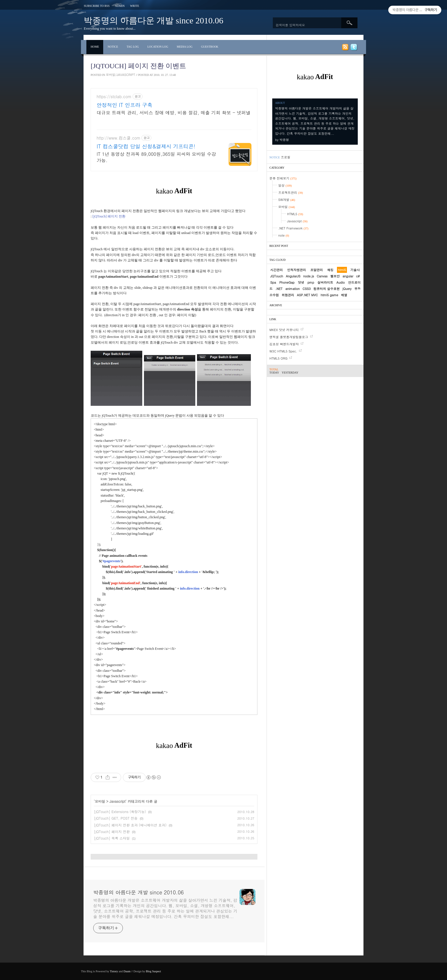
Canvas (322, 276)
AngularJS (293, 276)
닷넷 (301, 282)
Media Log (185, 47)
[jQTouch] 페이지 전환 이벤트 (138, 66)
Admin (120, 6)
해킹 (330, 270)
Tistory (114, 971)
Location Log (158, 47)
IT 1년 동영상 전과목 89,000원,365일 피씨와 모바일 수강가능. (156, 157)
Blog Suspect (154, 971)
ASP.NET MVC (307, 295)
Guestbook (210, 47)
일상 (285, 185)
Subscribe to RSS (97, 6)
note (284, 235)
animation (292, 289)
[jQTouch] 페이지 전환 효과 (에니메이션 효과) (130, 825)
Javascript (117, 801)
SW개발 (287, 200)
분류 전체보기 (283, 178)
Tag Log (133, 47)
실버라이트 (325, 282)
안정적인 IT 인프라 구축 (124, 105)
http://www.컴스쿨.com (118, 138)
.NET (279, 289)
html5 (342, 270)
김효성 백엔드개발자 (284, 344)
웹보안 (335, 276)
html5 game (330, 295)
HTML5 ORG (278, 358)
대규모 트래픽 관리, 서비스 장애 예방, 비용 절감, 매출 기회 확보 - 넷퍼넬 (174, 113)
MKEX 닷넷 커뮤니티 (284, 330)
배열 (344, 295)
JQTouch (277, 276)
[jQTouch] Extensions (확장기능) (120, 811)
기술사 (355, 270)
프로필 (286, 157)
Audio (341, 282)
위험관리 (288, 295)
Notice (113, 47)
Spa (273, 282)
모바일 (100, 801)
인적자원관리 (296, 270)
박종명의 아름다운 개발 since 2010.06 (154, 20)
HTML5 (295, 214)
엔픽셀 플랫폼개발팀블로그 (289, 337)
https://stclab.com (114, 97)
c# (358, 276)
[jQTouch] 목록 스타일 (112, 838)
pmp (311, 282)
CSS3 (306, 289)
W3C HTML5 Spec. (283, 351)
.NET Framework (293, 228)
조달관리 (317, 270)
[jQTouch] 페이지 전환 (112, 831)
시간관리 (277, 270)
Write (135, 6)
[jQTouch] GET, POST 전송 (116, 818)
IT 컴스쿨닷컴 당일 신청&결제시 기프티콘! (146, 146)
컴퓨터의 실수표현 (327, 289)
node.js (308, 276)
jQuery (347, 289)
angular (348, 276)
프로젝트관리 (290, 192)
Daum (127, 971)
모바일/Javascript (120, 75)
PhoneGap (287, 282)
